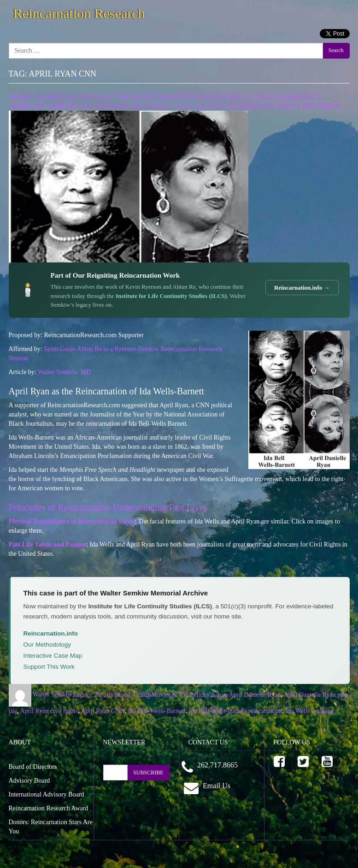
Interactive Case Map (53, 656)
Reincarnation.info (51, 633)
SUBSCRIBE (148, 773)
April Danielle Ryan (255, 694)
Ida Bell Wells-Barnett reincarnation (236, 711)
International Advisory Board (47, 794)
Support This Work (49, 667)
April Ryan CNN (103, 711)
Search (336, 50)
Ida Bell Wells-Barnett (157, 711)
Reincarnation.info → (302, 288)
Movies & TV (169, 694)
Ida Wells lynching (310, 711)
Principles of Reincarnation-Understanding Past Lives (108, 507)
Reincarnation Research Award (49, 808)
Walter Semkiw (53, 694)
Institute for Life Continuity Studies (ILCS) (171, 296)
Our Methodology (47, 645)
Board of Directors (33, 767)
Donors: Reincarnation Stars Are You (51, 827)
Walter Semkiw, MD (64, 372)
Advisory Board (29, 781)
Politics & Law (209, 694)
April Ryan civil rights (49, 711)
